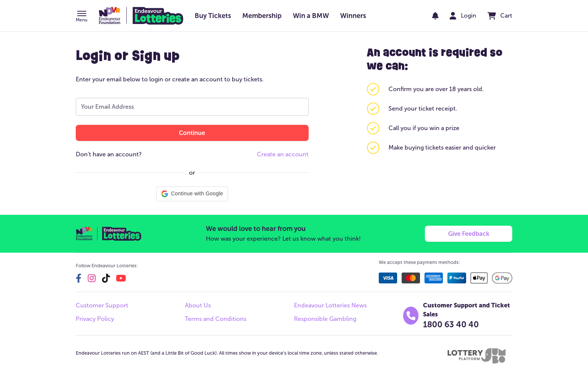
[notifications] (435, 16)
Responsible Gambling (325, 319)
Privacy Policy (95, 319)
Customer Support (102, 305)
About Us (198, 305)
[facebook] (79, 278)
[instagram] (92, 278)
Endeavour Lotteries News (330, 305)
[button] (82, 17)
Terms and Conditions (216, 319)
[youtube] (121, 278)
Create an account (283, 154)
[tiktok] (106, 278)
